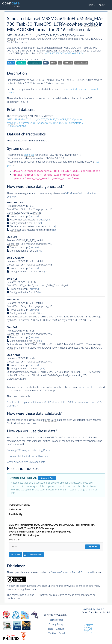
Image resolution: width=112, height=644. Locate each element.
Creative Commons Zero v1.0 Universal (72, 572)
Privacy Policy (56, 624)
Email (62, 633)
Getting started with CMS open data (26, 462)
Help (51, 629)
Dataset (11, 63)
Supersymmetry (35, 63)
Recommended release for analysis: (26, 158)
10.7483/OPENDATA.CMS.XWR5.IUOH (64, 53)
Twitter (52, 633)
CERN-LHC (68, 63)
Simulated (21, 63)
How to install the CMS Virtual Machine (28, 456)
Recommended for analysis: (27, 155)
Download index (32, 555)
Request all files (47, 478)
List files (15, 554)
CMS (46, 63)
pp (60, 63)
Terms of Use (56, 620)
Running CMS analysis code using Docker (29, 450)
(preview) (34, 216)
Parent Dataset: (81, 63)
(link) (49, 220)
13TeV (53, 63)
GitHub (60, 629)
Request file (92, 547)
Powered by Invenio (93, 609)
